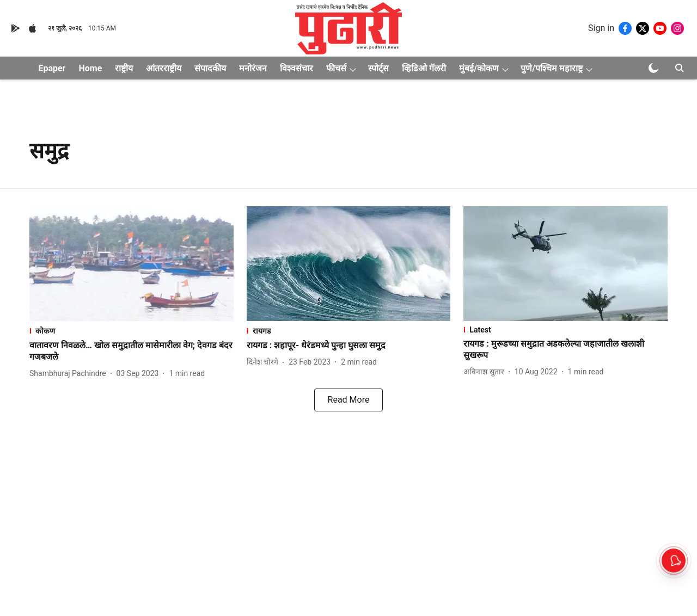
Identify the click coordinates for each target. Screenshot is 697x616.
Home (90, 68)
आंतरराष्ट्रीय (164, 68)
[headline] (132, 352)
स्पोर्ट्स (378, 68)
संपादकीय (210, 68)
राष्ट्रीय (124, 68)
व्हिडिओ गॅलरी (424, 68)
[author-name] (70, 374)
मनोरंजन (253, 68)
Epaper (52, 68)
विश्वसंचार (296, 68)
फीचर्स (336, 68)
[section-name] (132, 331)
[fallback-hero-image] (132, 264)
